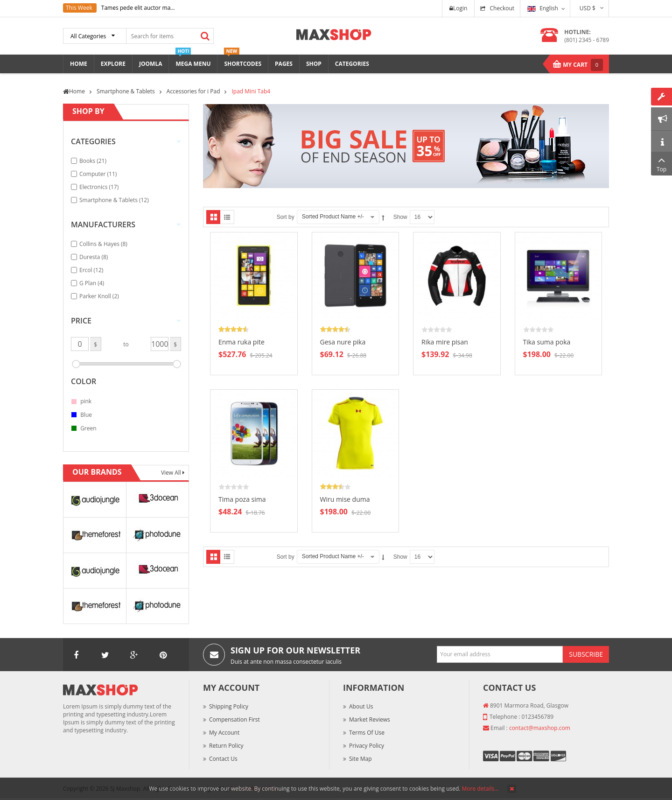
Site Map (360, 759)
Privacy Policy (367, 746)
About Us (361, 706)
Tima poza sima (242, 499)
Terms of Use (367, 733)
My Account (224, 733)
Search (205, 36)
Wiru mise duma (345, 499)
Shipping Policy (229, 706)
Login (458, 8)
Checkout (502, 8)
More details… (480, 789)
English (543, 8)
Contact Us (223, 759)
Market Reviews (370, 719)
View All (172, 473)
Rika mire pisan (445, 342)
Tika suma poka (547, 342)
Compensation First (234, 719)
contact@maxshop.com (540, 728)
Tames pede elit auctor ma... (138, 8)
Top (661, 164)
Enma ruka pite (241, 342)
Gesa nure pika (343, 342)
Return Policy (226, 746)
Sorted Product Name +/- (333, 217)
